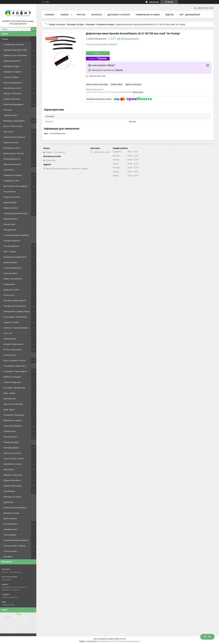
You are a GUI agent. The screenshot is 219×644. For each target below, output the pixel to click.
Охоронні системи (12, 197)
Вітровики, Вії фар (11, 66)
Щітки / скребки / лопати (15, 360)
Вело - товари (10, 251)
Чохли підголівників (12, 268)
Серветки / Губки (11, 322)
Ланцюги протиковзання (15, 306)
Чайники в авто (11, 115)
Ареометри (9, 502)
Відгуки (170, 15)
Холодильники (10, 230)
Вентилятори (9, 224)
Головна (50, 15)
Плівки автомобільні (13, 279)
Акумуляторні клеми (12, 486)
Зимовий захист (11, 529)
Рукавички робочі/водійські (16, 540)
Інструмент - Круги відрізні (15, 371)
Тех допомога (10, 192)
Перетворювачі (11, 219)
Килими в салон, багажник (15, 55)
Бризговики (9, 469)
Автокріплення (10, 437)
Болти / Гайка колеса (13, 126)
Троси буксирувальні (13, 83)
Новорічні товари (11, 513)
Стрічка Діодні (10, 535)
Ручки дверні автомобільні (16, 317)
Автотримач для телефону (15, 186)
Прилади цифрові (11, 448)
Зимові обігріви (10, 262)
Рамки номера (10, 202)
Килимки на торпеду (13, 175)
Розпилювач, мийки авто (15, 366)
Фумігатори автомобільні (15, 508)
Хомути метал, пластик (14, 458)
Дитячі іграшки (10, 518)
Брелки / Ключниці (12, 99)
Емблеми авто (10, 399)
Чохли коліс (9, 170)
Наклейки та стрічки (13, 464)
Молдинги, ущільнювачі (14, 121)
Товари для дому (11, 442)
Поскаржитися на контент (108, 641)
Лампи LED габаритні (13, 426)
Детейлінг (8, 557)
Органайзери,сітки (12, 159)
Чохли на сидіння (11, 77)
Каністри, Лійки (10, 273)
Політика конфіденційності (129, 641)
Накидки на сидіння (12, 72)
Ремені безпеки (11, 208)
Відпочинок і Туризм (13, 420)
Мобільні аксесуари (12, 377)
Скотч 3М (8, 333)
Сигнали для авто (11, 246)
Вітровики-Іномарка (106, 24)
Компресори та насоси (14, 44)
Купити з (98, 59)
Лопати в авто (10, 355)
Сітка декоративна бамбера (16, 235)
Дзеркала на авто (12, 290)
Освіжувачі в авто (12, 181)
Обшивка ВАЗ (10, 431)
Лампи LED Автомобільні (14, 137)
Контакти (97, 15)
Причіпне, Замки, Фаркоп (15, 300)
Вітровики (90, 24)
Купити (98, 53)
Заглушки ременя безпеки (15, 213)
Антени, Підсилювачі (13, 350)
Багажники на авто (12, 148)
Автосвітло (8, 132)
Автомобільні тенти (12, 88)
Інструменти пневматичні (15, 257)
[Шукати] (34, 29)
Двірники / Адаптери (13, 475)
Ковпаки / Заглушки (12, 93)
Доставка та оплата (119, 15)
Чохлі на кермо (10, 551)
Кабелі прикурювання (13, 104)
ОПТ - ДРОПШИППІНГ (190, 15)
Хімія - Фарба (9, 393)
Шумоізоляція (10, 339)
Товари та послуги (57, 24)
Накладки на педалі (12, 497)
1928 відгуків (154, 2)
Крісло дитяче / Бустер (14, 153)
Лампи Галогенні (11, 142)
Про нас (81, 15)
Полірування (9, 284)
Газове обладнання (12, 382)
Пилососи (8, 110)
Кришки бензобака (12, 480)
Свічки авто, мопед (12, 453)
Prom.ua (123, 639)
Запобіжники (9, 491)
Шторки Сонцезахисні (13, 344)
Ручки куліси (9, 295)
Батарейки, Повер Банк (14, 415)
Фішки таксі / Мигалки (13, 404)
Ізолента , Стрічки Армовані (16, 328)
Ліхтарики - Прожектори (14, 388)
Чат (207, 637)
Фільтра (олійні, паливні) (14, 546)
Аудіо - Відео (9, 409)
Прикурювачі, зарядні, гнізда (16, 311)
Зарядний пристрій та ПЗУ (15, 50)
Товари (5, 39)
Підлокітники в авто (12, 164)
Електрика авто (11, 524)
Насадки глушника (12, 241)
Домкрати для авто (12, 61)
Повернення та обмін (148, 15)
